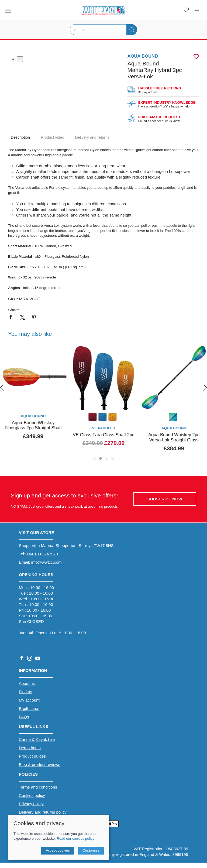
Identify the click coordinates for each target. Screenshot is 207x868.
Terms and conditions (38, 787)
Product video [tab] (52, 137)
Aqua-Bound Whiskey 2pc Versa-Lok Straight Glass (174, 437)
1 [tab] (20, 59)
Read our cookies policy (75, 839)
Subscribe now (165, 499)
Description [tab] (20, 137)
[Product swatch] (92, 418)
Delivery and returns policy (43, 812)
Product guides (32, 756)
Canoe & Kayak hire (37, 739)
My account (29, 700)
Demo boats (30, 748)
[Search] (103, 30)
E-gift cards (29, 708)
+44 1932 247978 (42, 554)
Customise (91, 850)
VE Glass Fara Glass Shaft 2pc (103, 435)
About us (27, 683)
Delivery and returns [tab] (92, 137)
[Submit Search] (132, 30)
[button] (8, 11)
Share (13, 310)
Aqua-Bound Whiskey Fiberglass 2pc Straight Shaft (33, 425)
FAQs (24, 717)
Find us (25, 692)
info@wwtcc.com (46, 562)
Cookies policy (32, 795)
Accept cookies (58, 850)
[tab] (95, 458)
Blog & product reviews (39, 764)
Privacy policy (31, 804)
